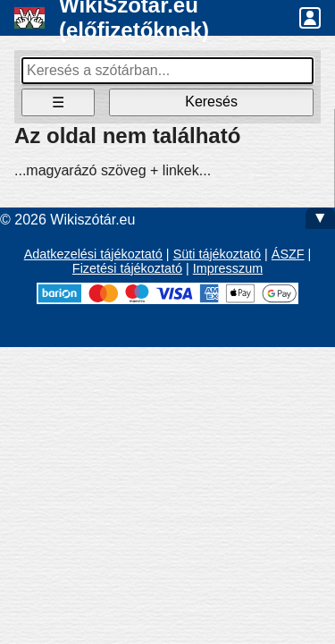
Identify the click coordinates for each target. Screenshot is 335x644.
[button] (310, 18)
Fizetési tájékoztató (127, 268)
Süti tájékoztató (217, 254)
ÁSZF (288, 254)
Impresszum (228, 268)
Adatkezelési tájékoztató (93, 254)
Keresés (211, 102)
